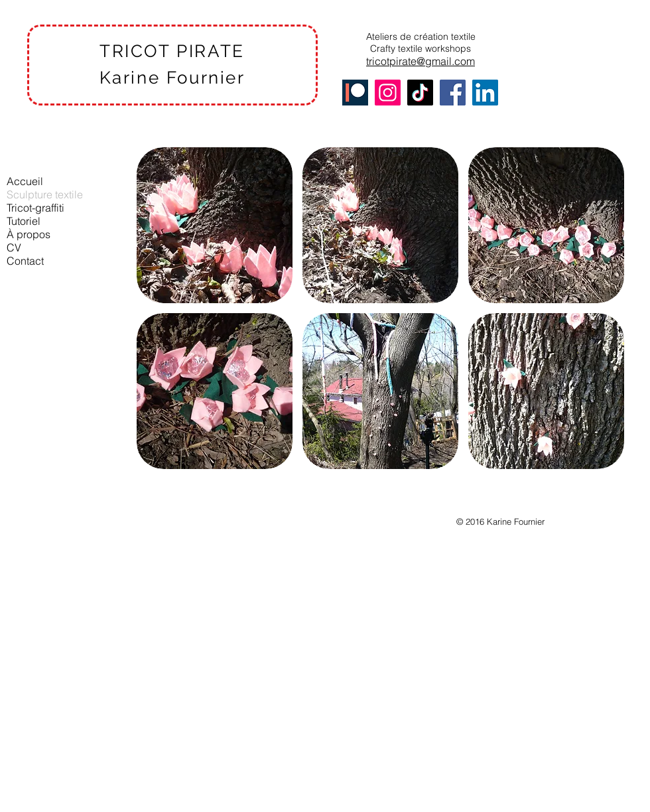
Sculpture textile (45, 194)
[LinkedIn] (485, 93)
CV (14, 247)
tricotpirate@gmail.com (421, 61)
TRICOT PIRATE (172, 51)
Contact (25, 261)
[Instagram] (388, 93)
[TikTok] (420, 93)
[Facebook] (453, 93)
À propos (29, 234)
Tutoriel (24, 221)
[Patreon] (355, 93)
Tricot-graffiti (35, 208)
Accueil (25, 181)
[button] (215, 225)
